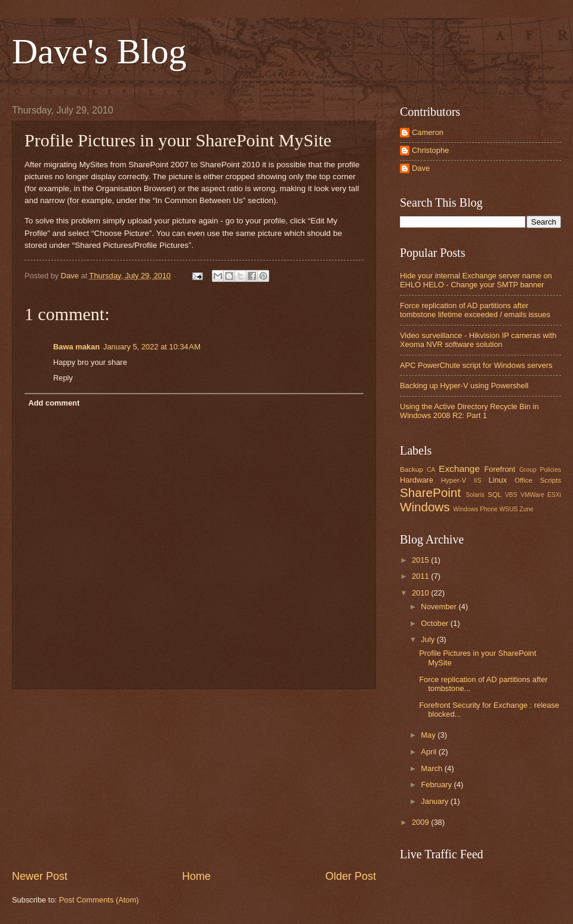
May (429, 735)
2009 (421, 822)
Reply (63, 378)
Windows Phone (475, 509)
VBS (511, 495)
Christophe (430, 150)
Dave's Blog (99, 51)
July (429, 639)
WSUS (509, 509)
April (429, 752)
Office (523, 480)
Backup (412, 469)
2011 (421, 576)
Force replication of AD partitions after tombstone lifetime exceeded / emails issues (475, 310)
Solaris (475, 495)
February (437, 785)
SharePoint (430, 492)
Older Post (351, 876)
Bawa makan (76, 347)
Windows (425, 507)
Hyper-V (454, 480)
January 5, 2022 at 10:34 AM (152, 347)
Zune (526, 509)
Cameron (428, 132)
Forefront (500, 469)
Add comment (54, 403)
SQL (495, 495)
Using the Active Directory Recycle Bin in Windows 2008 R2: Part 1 (469, 411)
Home (196, 876)
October (435, 623)
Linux (497, 480)
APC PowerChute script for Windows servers (476, 365)
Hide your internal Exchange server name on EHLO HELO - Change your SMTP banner (476, 280)
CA (431, 470)
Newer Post (40, 876)
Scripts (551, 480)
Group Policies (540, 470)
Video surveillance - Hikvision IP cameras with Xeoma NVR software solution (478, 340)
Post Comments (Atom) (99, 900)
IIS (478, 481)
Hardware (417, 480)
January (435, 801)
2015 (421, 560)
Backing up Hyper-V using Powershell (464, 386)
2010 (421, 593)
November (440, 607)
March (432, 768)
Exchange (459, 469)
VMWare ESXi (541, 495)
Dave (421, 168)
